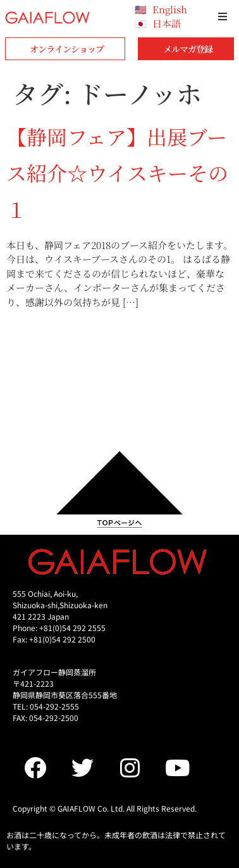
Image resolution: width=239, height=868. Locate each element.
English (170, 9)
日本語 (167, 23)
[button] (223, 16)
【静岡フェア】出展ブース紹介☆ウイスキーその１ (117, 173)
